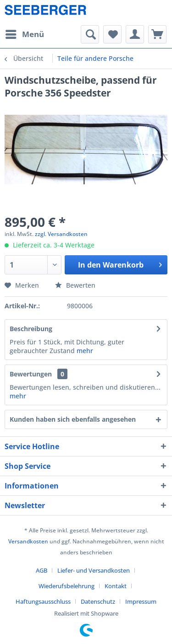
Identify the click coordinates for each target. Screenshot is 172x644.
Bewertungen (31, 374)
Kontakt (116, 586)
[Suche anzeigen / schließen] (90, 34)
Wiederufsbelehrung (67, 586)
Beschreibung (31, 329)
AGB (42, 570)
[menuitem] (24, 34)
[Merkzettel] (112, 34)
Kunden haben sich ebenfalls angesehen (73, 419)
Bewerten (75, 285)
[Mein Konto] (135, 34)
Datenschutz (98, 601)
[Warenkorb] (157, 34)
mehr (85, 351)
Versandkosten (28, 541)
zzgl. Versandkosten (61, 234)
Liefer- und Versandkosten (94, 570)
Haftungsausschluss (43, 601)
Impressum (141, 601)
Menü (25, 33)
